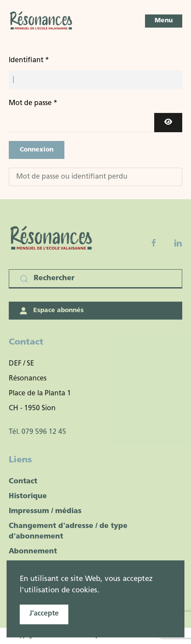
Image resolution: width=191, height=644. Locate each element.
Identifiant (29, 60)
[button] (164, 21)
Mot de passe (33, 103)
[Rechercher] (95, 279)
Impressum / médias (45, 511)
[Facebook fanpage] (154, 243)
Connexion (37, 150)
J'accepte (44, 614)
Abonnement (33, 552)
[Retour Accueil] (42, 21)
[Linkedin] (178, 243)
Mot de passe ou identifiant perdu (72, 177)
